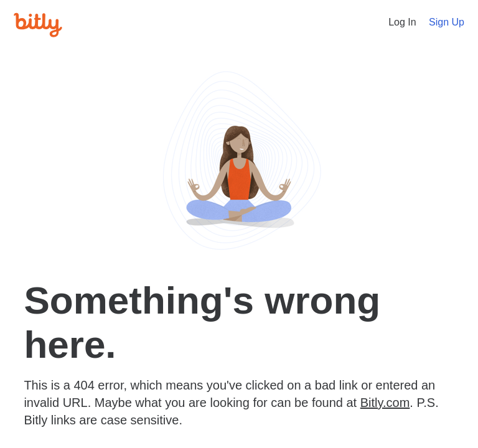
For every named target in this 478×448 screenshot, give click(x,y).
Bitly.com (385, 403)
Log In (402, 22)
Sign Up (447, 22)
